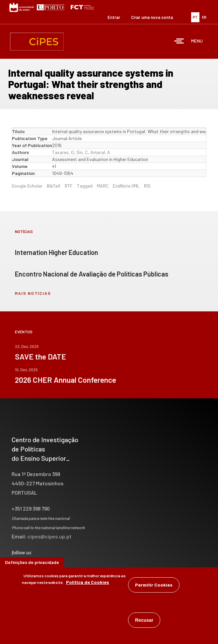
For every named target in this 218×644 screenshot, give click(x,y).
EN (204, 17)
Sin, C (82, 152)
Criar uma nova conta (152, 17)
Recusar (144, 621)
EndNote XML (126, 186)
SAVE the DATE (40, 357)
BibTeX (54, 186)
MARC (103, 186)
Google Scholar (27, 186)
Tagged (85, 186)
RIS (147, 186)
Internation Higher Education (57, 252)
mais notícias (33, 293)
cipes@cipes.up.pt (50, 536)
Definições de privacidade (32, 563)
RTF (69, 186)
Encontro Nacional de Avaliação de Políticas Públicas (92, 274)
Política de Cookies (88, 583)
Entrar (114, 17)
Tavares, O (63, 152)
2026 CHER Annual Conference (66, 380)
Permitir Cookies (154, 586)
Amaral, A (100, 152)
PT (195, 17)
